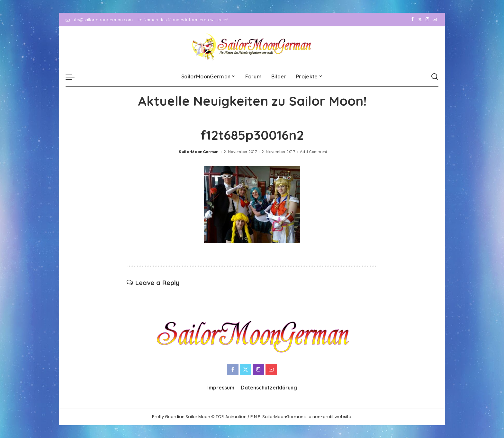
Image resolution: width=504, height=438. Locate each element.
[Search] (435, 77)
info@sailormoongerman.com (99, 20)
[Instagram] (427, 20)
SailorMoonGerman (199, 152)
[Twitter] (420, 20)
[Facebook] (413, 20)
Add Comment (314, 152)
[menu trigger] (73, 77)
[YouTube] (435, 20)
